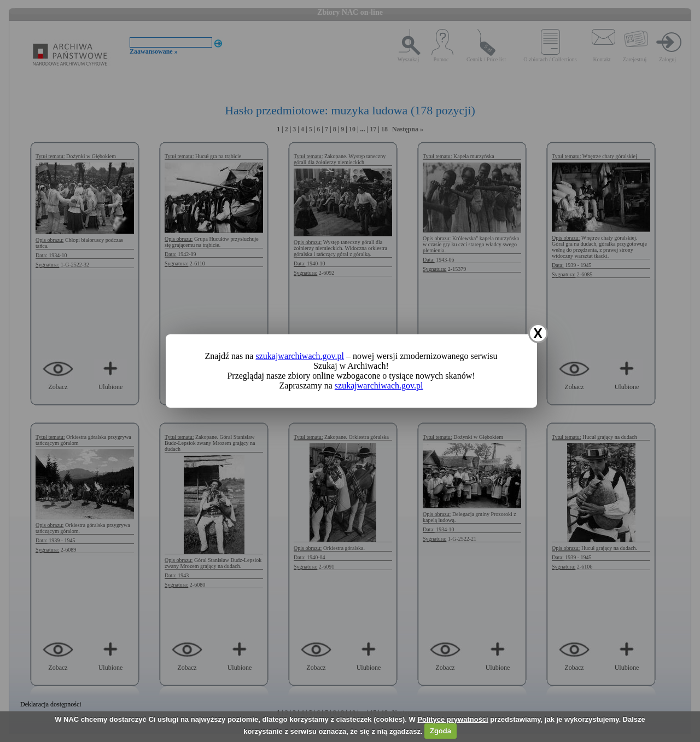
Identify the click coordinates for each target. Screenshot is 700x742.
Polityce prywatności (453, 719)
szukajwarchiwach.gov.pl (300, 356)
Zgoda (441, 731)
